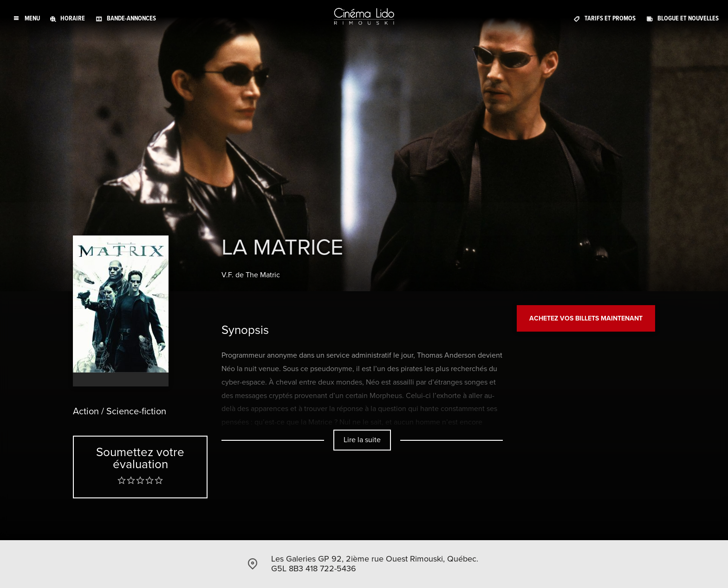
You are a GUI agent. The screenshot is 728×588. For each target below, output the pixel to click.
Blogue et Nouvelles (688, 18)
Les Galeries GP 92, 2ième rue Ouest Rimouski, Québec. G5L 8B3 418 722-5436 (375, 564)
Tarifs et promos (610, 18)
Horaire (73, 18)
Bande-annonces (131, 18)
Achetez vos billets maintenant (586, 318)
